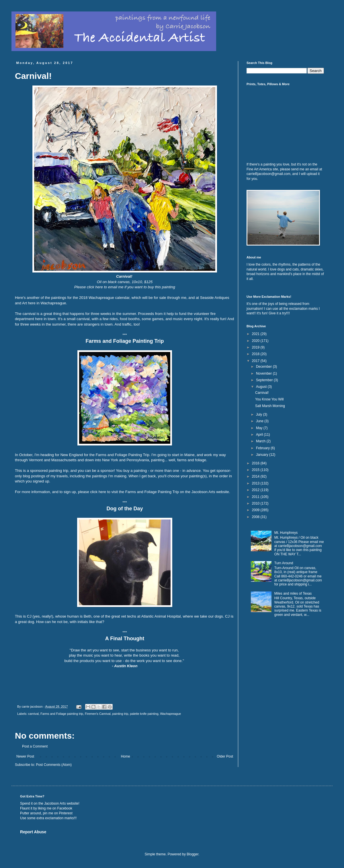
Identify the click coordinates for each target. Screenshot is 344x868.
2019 (256, 347)
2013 (256, 483)
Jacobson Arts (55, 803)
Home (126, 756)
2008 (256, 517)
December (264, 367)
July (260, 414)
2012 (256, 490)
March (261, 441)
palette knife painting (144, 714)
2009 (256, 510)
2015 (256, 470)
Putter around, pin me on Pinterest (46, 813)
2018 (256, 354)
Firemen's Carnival (98, 714)
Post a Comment (35, 746)
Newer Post (25, 756)
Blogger (192, 854)
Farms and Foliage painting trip (62, 714)
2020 (256, 341)
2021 (256, 334)
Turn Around (284, 563)
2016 (256, 463)
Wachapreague (170, 714)
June (260, 421)
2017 (256, 361)
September (265, 380)
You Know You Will (269, 399)
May (260, 428)
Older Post (225, 756)
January (263, 455)
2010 (256, 503)
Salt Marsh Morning (270, 406)
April (260, 435)
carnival (33, 714)
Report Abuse (33, 832)
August (262, 387)
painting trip (120, 714)
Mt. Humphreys (286, 533)
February (263, 448)
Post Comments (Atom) (54, 765)
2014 (256, 476)
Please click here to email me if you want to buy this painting (125, 287)
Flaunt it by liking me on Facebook (46, 808)
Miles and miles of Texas (293, 593)
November (264, 373)
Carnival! (262, 393)
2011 (256, 497)
